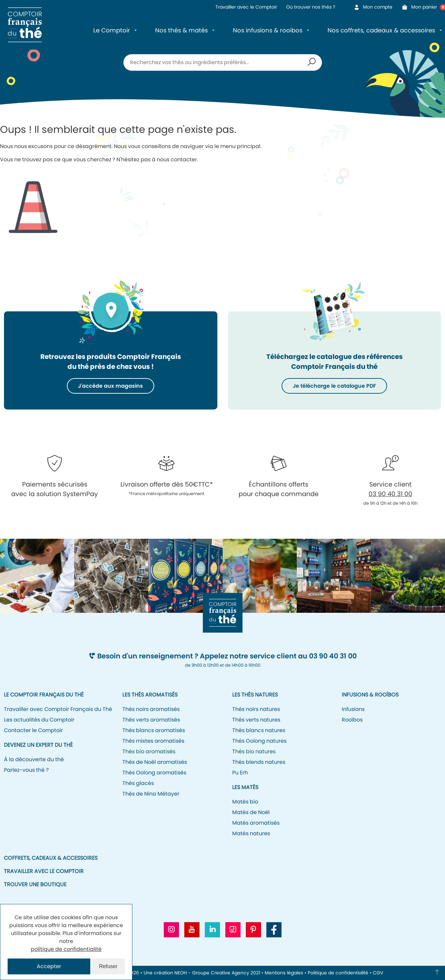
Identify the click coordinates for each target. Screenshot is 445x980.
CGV (378, 973)
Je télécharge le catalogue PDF (334, 386)
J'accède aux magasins (111, 386)
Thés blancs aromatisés (154, 730)
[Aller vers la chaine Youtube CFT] (192, 930)
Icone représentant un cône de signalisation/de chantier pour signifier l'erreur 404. (33, 202)
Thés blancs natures (259, 730)
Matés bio (245, 802)
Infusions (353, 709)
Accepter (49, 966)
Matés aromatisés (256, 823)
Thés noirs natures (256, 709)
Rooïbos (352, 720)
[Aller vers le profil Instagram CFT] (171, 930)
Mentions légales (284, 973)
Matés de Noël (251, 812)
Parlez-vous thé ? (26, 770)
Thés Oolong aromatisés (154, 773)
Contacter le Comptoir (33, 730)
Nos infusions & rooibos (268, 30)
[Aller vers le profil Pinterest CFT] (253, 930)
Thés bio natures (254, 751)
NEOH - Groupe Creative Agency (212, 973)
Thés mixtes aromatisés (153, 741)
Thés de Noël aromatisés (155, 762)
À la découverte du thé (34, 759)
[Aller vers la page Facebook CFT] (274, 930)
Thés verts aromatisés (151, 720)
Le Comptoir (112, 30)
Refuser (108, 966)
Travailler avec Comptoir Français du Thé (58, 709)
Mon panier (422, 7)
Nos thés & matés (181, 30)
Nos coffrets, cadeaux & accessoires (381, 30)
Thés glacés (138, 783)
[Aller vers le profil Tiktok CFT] (233, 930)
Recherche (312, 62)
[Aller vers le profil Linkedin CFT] (212, 930)
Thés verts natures (256, 720)
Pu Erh (240, 773)
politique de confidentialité (66, 949)
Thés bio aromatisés (149, 751)
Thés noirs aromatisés (151, 709)
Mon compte (373, 7)
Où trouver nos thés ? (311, 7)
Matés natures (251, 833)
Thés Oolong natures (259, 741)
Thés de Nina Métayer (151, 794)
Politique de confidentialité (338, 973)
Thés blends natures (259, 762)
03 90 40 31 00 (390, 494)
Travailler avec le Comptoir (246, 7)
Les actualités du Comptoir (39, 720)
